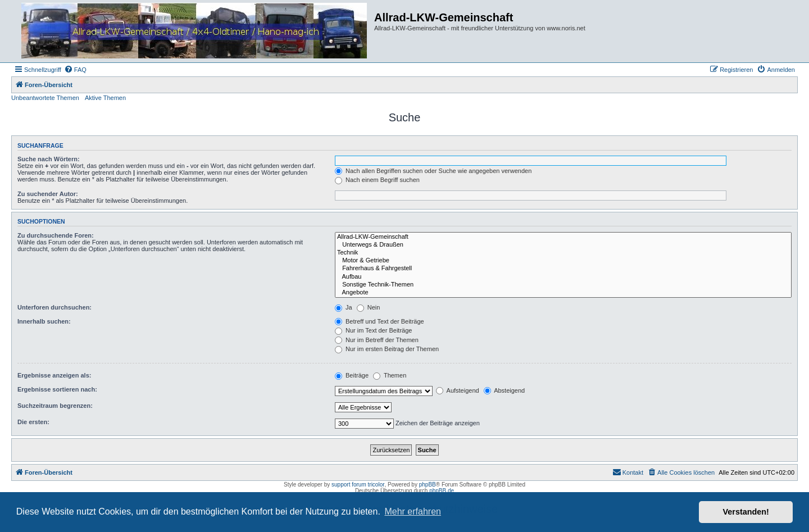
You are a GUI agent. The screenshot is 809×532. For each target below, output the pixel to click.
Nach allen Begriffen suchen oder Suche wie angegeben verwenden (433, 171)
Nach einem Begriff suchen (377, 180)
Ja (344, 307)
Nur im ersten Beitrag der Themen (387, 349)
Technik (563, 253)
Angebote (563, 293)
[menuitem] (75, 70)
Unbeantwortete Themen (45, 98)
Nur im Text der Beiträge (373, 330)
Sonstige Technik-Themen (563, 285)
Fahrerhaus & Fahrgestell (563, 269)
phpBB (428, 485)
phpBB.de (442, 491)
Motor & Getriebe (563, 261)
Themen (390, 375)
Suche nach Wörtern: (49, 159)
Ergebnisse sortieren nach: (57, 389)
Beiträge (352, 375)
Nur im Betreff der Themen (377, 340)
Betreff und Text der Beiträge (379, 321)
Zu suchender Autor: (48, 194)
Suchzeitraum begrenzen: (55, 406)
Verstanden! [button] (746, 512)
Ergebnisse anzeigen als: (54, 375)
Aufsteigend (458, 390)
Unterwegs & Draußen (563, 245)
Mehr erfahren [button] (413, 511)
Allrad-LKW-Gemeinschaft (563, 237)
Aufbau (563, 277)
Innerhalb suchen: (44, 321)
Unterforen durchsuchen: (54, 307)
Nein (369, 307)
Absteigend (505, 390)
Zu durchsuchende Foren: (56, 235)
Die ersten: (33, 422)
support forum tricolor (358, 485)
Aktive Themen (105, 98)
